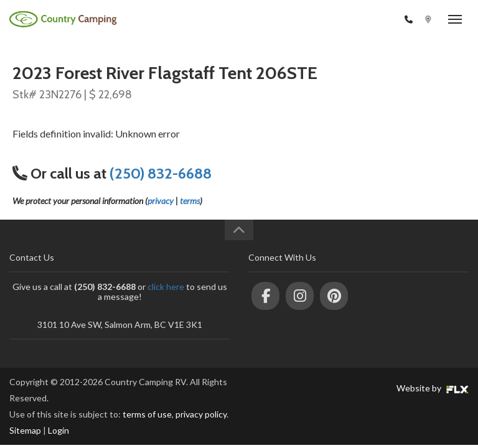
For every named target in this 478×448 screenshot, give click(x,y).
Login (59, 430)
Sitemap (25, 430)
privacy (161, 201)
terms (190, 201)
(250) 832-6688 (369, 20)
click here (166, 287)
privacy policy (201, 414)
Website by (433, 388)
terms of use (147, 414)
